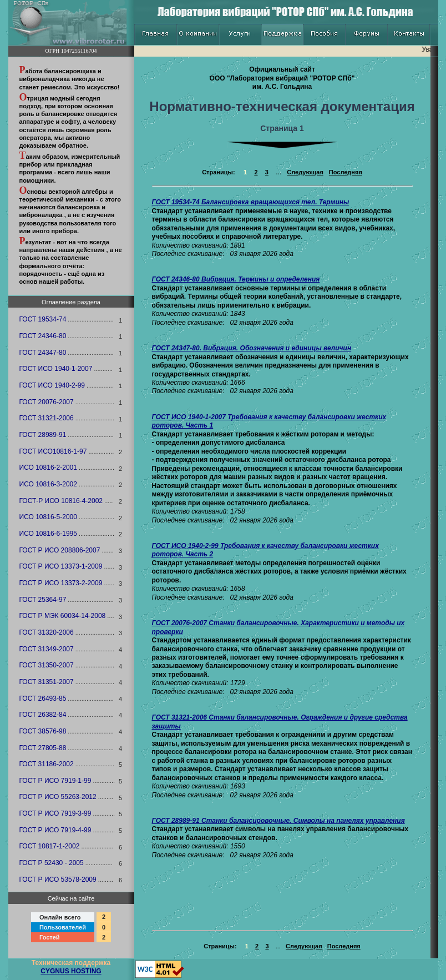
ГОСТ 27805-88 (43, 748)
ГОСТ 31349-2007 (47, 649)
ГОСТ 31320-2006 (47, 632)
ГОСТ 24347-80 (43, 353)
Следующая (305, 172)
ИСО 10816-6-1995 (48, 534)
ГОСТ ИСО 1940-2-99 (52, 385)
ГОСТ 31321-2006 (47, 418)
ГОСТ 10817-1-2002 (50, 846)
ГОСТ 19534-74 (43, 319)
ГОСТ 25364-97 (43, 600)
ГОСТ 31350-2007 (47, 665)
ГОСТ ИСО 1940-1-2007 (56, 369)
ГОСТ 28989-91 (43, 435)
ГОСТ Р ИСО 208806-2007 (60, 550)
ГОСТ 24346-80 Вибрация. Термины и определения (236, 279)
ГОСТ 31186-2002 (47, 764)
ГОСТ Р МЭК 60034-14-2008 (63, 616)
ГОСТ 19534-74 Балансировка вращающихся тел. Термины (251, 202)
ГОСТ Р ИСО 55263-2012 (58, 797)
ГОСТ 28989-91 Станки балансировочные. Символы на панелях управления (278, 821)
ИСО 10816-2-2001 (48, 468)
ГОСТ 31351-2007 (47, 682)
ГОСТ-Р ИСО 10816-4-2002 (61, 501)
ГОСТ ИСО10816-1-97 (53, 451)
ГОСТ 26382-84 (43, 715)
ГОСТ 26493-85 (43, 698)
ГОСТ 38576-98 (43, 731)
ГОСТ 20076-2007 (47, 402)
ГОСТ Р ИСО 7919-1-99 (55, 781)
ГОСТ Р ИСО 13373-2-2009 (61, 583)
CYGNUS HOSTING (71, 971)
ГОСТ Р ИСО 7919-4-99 (55, 830)
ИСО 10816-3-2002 (48, 484)
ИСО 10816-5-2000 (48, 517)
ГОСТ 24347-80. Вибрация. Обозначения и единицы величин (252, 348)
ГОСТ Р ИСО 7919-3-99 (55, 813)
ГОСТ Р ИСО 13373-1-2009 (61, 566)
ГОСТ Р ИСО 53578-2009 (58, 880)
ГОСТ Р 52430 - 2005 (52, 863)
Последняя (346, 172)
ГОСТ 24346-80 (43, 336)
